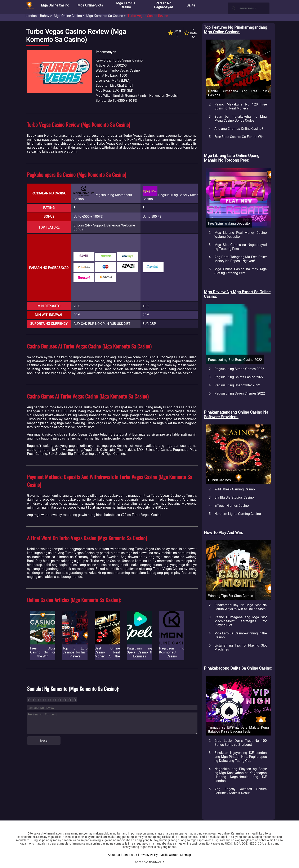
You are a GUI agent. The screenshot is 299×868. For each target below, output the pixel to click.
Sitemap (186, 855)
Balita (191, 5)
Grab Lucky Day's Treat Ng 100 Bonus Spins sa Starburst (241, 743)
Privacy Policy (149, 855)
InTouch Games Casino (232, 506)
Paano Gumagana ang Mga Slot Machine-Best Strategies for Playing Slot (241, 621)
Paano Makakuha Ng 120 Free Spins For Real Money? (241, 106)
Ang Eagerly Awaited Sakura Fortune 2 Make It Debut (241, 791)
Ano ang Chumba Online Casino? (239, 129)
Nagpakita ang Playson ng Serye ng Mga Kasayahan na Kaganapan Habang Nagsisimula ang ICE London (241, 775)
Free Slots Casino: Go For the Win (239, 137)
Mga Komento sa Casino (105, 16)
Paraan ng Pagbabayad (164, 5)
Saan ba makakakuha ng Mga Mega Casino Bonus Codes (241, 118)
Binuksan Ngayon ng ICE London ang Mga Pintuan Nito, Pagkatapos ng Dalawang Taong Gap (241, 757)
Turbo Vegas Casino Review (148, 16)
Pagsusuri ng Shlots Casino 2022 (239, 377)
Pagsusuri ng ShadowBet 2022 (237, 385)
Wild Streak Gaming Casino (235, 489)
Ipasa (44, 741)
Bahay (45, 16)
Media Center (169, 855)
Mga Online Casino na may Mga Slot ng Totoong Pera (241, 271)
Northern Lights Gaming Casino (238, 514)
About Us (114, 855)
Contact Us (130, 855)
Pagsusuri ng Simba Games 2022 (239, 369)
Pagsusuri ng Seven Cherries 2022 (240, 393)
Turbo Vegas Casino (125, 70)
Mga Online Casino (55, 5)
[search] (248, 8)
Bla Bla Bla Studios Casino (234, 497)
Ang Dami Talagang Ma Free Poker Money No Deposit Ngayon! (241, 259)
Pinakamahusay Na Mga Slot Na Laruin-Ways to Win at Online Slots (241, 607)
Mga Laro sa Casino (126, 5)
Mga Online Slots (90, 5)
